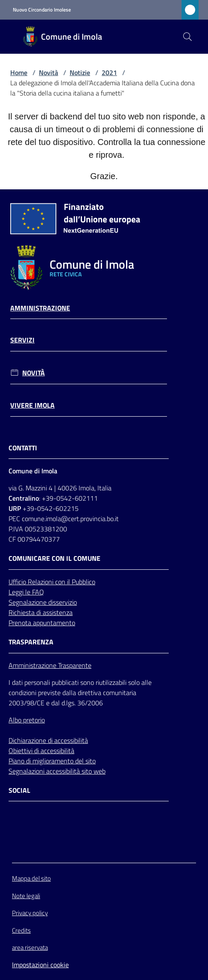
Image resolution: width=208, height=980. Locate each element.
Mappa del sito (31, 878)
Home (19, 72)
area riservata (30, 947)
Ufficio (18, 582)
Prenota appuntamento (42, 623)
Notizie (80, 72)
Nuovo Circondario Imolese (42, 10)
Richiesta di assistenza (41, 612)
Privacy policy (30, 913)
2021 (109, 72)
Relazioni (41, 582)
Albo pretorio (27, 720)
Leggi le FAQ (26, 592)
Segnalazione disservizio (43, 602)
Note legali (26, 896)
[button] (187, 37)
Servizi (22, 340)
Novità (48, 72)
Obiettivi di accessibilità (41, 751)
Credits (21, 930)
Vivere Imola (32, 405)
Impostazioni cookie (40, 965)
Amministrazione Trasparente (50, 665)
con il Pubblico (75, 582)
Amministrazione (40, 308)
